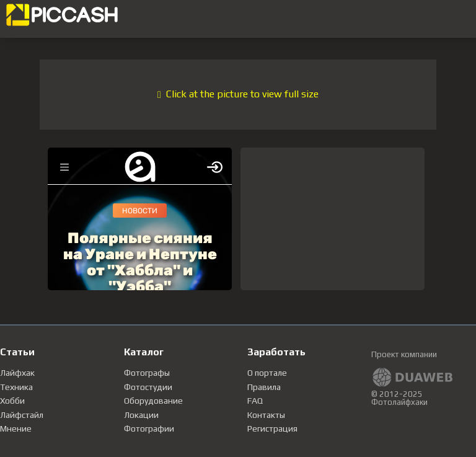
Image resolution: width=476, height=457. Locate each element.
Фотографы (147, 373)
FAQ (255, 401)
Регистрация (272, 428)
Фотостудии (148, 387)
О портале (267, 373)
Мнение (16, 428)
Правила (264, 387)
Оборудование (153, 401)
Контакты (266, 415)
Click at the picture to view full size (238, 94)
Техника (16, 387)
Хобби (12, 401)
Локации (141, 415)
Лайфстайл (22, 415)
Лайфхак (17, 373)
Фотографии (149, 428)
